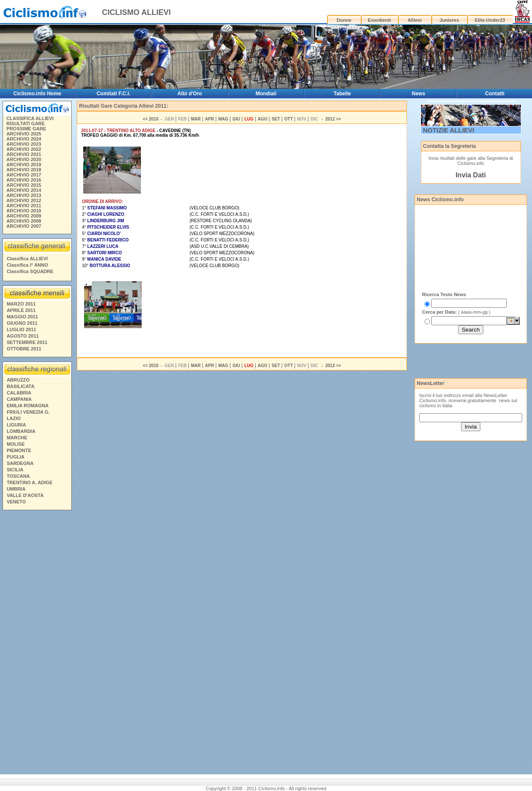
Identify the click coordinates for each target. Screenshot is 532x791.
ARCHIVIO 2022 (24, 149)
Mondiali (266, 94)
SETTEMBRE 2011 (27, 342)
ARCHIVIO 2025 (24, 134)
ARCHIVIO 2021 (24, 154)
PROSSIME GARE (26, 129)
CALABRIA (19, 393)
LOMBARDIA (21, 431)
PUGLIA (16, 457)
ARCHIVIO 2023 (24, 144)
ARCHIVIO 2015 (24, 185)
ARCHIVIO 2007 (24, 226)
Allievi (415, 20)
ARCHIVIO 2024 (24, 139)
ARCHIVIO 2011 (24, 206)
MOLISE (16, 444)
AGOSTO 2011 (23, 336)
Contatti (495, 94)
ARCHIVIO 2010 (24, 211)
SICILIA (15, 470)
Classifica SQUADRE (30, 271)
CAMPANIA (19, 399)
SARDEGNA (20, 463)
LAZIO (14, 418)
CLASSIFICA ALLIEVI (30, 118)
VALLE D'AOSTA (25, 495)
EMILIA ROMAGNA (28, 406)
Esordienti (380, 20)
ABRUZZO (18, 380)
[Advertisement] (37, 644)
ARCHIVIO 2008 (24, 221)
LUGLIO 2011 (22, 329)
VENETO (16, 502)
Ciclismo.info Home (37, 94)
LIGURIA (16, 425)
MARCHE (17, 438)
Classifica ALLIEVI (27, 259)
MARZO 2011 (21, 304)
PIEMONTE (19, 450)
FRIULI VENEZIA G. (28, 412)
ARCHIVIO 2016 (24, 180)
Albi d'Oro (190, 94)
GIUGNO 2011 (22, 323)
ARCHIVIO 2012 (24, 200)
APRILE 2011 (21, 310)
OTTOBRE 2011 (24, 349)
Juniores (449, 20)
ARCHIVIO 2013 (24, 195)
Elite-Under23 (490, 20)
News (418, 94)
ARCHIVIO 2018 (24, 170)
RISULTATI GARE (26, 124)
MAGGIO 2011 (22, 317)
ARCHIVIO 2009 (24, 216)
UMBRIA (16, 489)
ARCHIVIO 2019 (24, 165)
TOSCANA (18, 476)
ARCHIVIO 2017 (24, 175)
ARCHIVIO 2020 (24, 159)
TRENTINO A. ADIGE (30, 482)
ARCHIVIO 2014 (24, 190)
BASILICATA (21, 386)
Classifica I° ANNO (28, 265)
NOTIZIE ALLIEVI (449, 130)
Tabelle (342, 94)
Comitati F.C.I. (113, 94)
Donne (344, 20)
